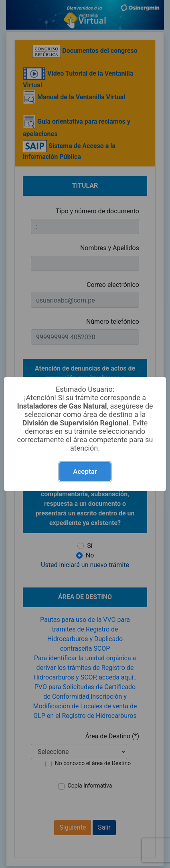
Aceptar (85, 471)
